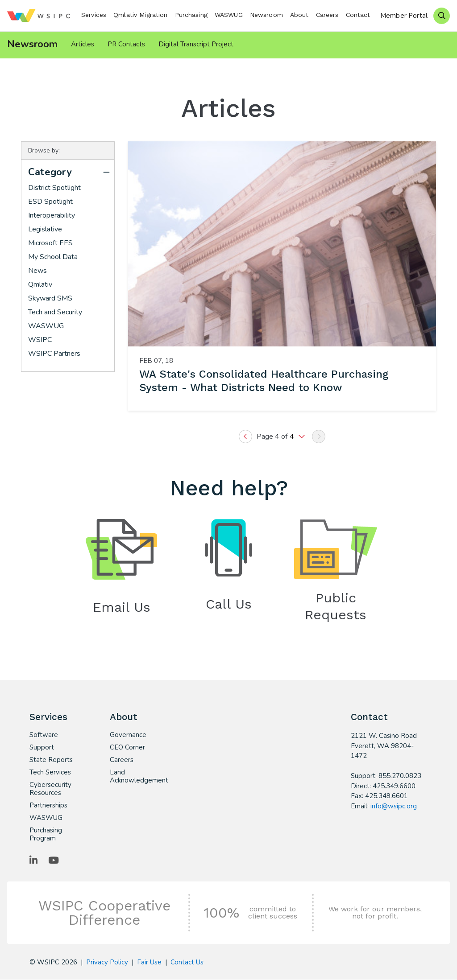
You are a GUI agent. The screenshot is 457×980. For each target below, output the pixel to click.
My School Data (53, 257)
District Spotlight (54, 188)
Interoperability (52, 216)
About (299, 15)
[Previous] (245, 437)
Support (42, 748)
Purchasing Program (46, 835)
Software (44, 735)
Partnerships (48, 806)
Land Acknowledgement (135, 777)
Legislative (45, 230)
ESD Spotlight (50, 202)
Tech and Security (55, 313)
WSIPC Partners (54, 354)
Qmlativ (40, 285)
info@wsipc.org (394, 807)
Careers (327, 15)
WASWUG (229, 15)
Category (50, 173)
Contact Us (187, 963)
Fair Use (149, 963)
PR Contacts (126, 44)
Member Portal (404, 16)
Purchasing (191, 15)
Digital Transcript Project (196, 44)
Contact (358, 15)
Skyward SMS (50, 299)
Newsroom (266, 15)
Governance (128, 735)
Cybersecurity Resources (50, 789)
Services (94, 15)
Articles (83, 44)
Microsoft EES (50, 243)
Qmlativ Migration (140, 15)
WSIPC (40, 340)
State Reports (51, 760)
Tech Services (50, 773)
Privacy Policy (107, 963)
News (37, 271)
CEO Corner (127, 748)
